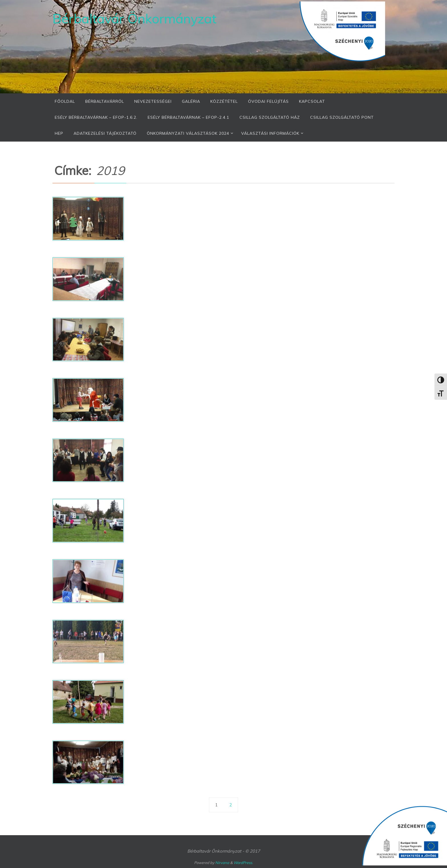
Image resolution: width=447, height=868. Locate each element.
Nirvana (222, 863)
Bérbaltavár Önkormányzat (134, 19)
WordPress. (243, 863)
